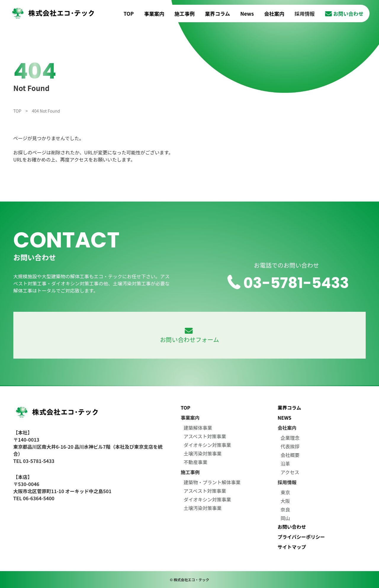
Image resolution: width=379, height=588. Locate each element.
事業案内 (154, 13)
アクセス (290, 472)
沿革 (285, 464)
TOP (129, 13)
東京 (285, 492)
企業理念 (290, 438)
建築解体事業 (198, 428)
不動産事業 (195, 462)
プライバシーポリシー (301, 537)
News (247, 13)
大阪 (285, 501)
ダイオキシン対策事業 (207, 445)
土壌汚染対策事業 (203, 453)
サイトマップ (292, 547)
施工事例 (184, 13)
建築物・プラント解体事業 (212, 482)
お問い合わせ (344, 13)
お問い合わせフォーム (189, 336)
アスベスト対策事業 (205, 436)
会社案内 (274, 13)
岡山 (285, 518)
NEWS (285, 418)
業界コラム (217, 13)
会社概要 (290, 455)
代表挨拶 (290, 446)
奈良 (285, 509)
